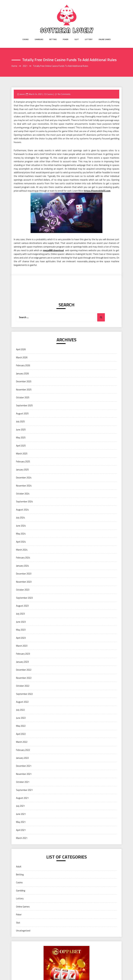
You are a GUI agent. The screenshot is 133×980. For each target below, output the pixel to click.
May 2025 (21, 438)
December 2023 (24, 574)
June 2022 (21, 718)
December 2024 (24, 478)
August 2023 (22, 606)
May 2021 (21, 822)
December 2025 (24, 381)
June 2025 (21, 430)
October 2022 (23, 686)
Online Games (105, 39)
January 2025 (22, 470)
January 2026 (22, 373)
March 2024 (22, 550)
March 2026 (22, 357)
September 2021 (24, 790)
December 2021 (24, 766)
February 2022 (23, 750)
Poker (66, 39)
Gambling (39, 39)
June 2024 (21, 526)
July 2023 (20, 614)
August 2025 (22, 414)
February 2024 (23, 558)
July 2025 (20, 421)
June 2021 (21, 814)
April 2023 (21, 638)
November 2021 (24, 774)
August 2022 (22, 702)
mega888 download (53, 250)
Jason (22, 94)
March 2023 (22, 646)
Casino (26, 39)
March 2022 (22, 742)
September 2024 (24, 502)
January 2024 (22, 566)
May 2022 (21, 726)
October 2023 (23, 590)
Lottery (89, 39)
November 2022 (24, 678)
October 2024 (23, 494)
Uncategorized (23, 931)
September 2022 (24, 694)
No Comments (64, 94)
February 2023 (23, 654)
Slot (77, 39)
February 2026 (23, 365)
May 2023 (21, 630)
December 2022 (24, 670)
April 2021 (21, 830)
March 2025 (22, 454)
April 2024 (21, 542)
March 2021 (22, 838)
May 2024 (21, 534)
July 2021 (20, 806)
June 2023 (21, 622)
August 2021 (22, 798)
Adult (19, 867)
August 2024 (22, 510)
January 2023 (22, 662)
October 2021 (23, 782)
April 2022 (21, 734)
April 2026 (21, 349)
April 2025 (21, 446)
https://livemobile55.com (97, 191)
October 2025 (23, 397)
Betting (53, 39)
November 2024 (24, 486)
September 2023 (24, 598)
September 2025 (24, 405)
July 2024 (20, 518)
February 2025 (23, 462)
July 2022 (20, 710)
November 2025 (24, 390)
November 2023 (24, 582)
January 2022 (22, 758)
